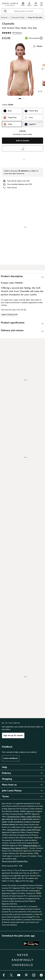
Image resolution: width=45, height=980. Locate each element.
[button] (41, 4)
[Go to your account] (29, 4)
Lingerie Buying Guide (9, 314)
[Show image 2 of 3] (42, 69)
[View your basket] (36, 4)
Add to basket (22, 141)
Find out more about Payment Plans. (15, 861)
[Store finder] (23, 4)
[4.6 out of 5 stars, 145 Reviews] (12, 33)
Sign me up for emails (13, 735)
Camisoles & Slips (18, 17)
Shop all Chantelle (35, 17)
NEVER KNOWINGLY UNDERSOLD (23, 960)
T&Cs (17, 881)
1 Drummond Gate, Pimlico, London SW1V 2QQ (24, 817)
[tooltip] (41, 38)
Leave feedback (11, 758)
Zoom (37, 46)
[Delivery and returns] (22, 331)
